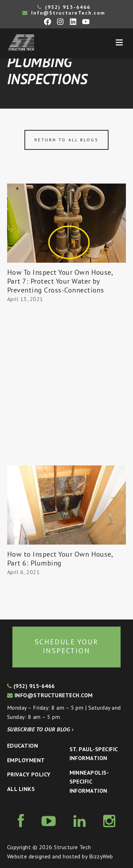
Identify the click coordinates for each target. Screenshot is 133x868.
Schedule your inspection (66, 646)
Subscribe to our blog (40, 729)
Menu (119, 43)
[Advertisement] (66, 395)
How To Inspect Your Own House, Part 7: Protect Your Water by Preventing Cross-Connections (60, 281)
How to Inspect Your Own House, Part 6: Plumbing (60, 559)
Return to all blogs (66, 140)
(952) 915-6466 (64, 7)
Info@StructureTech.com (64, 13)
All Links (21, 789)
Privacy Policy (29, 774)
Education (23, 746)
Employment (26, 760)
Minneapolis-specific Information (89, 782)
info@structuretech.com (50, 695)
